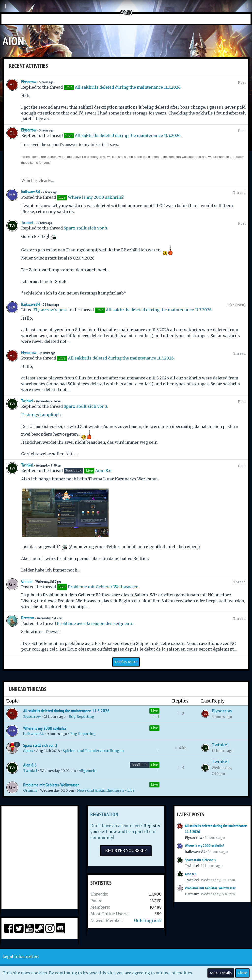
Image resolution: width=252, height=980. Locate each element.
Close (242, 973)
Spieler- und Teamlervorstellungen (93, 751)
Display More (126, 662)
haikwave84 (31, 192)
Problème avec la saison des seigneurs (95, 623)
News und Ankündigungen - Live (106, 790)
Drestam (28, 618)
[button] (5, 6)
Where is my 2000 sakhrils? (96, 197)
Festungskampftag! (40, 415)
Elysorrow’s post (50, 310)
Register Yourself (126, 850)
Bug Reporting (81, 717)
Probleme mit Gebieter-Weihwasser (103, 587)
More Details (221, 973)
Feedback (139, 765)
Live (154, 711)
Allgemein (88, 771)
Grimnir (27, 581)
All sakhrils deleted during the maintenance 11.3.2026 (128, 87)
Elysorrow (29, 82)
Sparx (28, 751)
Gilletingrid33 (148, 920)
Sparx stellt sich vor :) (85, 228)
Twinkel (27, 222)
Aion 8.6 (103, 471)
